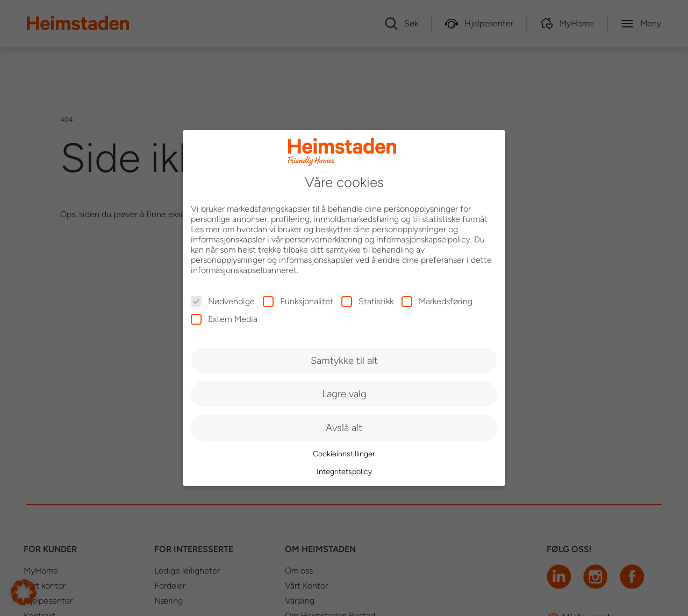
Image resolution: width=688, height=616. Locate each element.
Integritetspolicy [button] (344, 472)
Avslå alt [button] (344, 428)
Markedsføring (437, 301)
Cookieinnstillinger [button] (344, 454)
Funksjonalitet (298, 301)
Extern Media (224, 319)
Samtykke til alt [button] (344, 360)
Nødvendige (223, 301)
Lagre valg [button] (344, 394)
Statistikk (367, 301)
